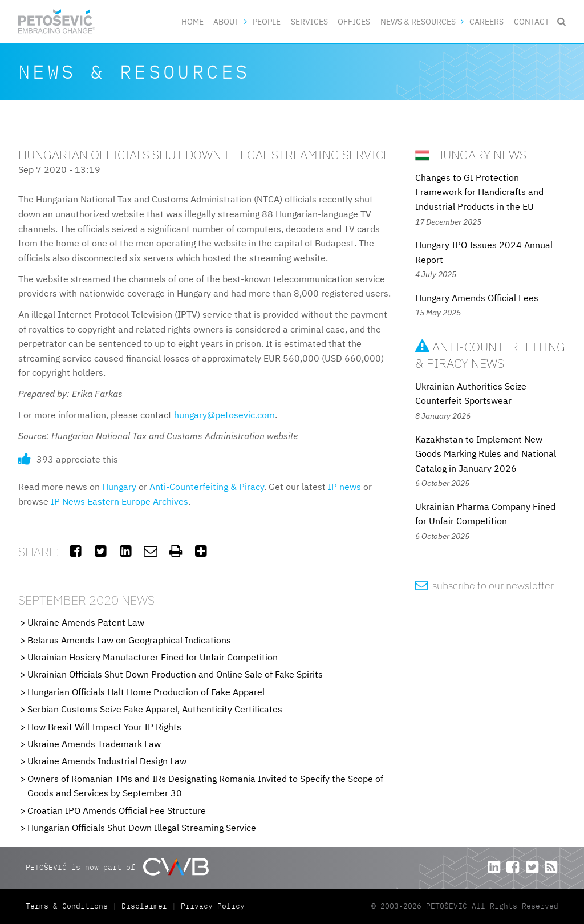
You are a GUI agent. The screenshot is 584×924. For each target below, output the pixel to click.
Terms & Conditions (69, 906)
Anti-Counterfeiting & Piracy (207, 487)
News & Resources (418, 21)
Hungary (119, 487)
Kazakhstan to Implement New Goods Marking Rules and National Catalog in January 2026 (486, 454)
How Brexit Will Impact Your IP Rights (104, 727)
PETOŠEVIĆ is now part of (117, 867)
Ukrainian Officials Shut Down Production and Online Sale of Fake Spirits (175, 674)
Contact (532, 21)
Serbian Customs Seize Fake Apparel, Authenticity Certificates (155, 709)
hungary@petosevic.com (224, 415)
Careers (486, 21)
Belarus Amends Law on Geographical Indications (129, 640)
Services (309, 21)
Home (192, 21)
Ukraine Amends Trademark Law (94, 744)
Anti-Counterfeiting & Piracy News (490, 355)
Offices (354, 21)
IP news (344, 487)
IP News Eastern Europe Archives (119, 501)
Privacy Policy (213, 906)
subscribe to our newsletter (484, 585)
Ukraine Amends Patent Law (86, 622)
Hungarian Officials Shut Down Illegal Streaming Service (142, 828)
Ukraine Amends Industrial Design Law (107, 761)
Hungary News (471, 154)
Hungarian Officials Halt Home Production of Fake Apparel (146, 692)
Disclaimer (144, 906)
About (226, 21)
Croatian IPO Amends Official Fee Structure (117, 810)
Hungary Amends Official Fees (477, 298)
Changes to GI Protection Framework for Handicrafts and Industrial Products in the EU (479, 192)
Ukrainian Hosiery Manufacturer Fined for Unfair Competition (153, 657)
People (267, 21)
